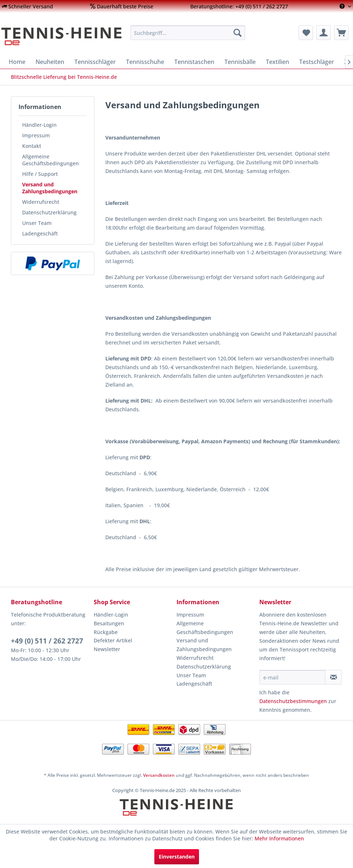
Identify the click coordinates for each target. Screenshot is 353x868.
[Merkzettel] (306, 33)
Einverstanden (177, 857)
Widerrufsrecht (41, 202)
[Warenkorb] (341, 33)
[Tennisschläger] (95, 62)
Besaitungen (109, 623)
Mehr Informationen (279, 838)
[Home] (17, 62)
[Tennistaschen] (194, 62)
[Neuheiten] (50, 62)
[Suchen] (238, 33)
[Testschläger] (317, 62)
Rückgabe (106, 632)
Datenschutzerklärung (49, 212)
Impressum (36, 135)
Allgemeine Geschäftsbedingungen (50, 160)
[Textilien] (277, 62)
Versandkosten (159, 775)
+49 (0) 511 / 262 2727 (47, 641)
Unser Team (37, 223)
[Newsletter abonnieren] (333, 677)
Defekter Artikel (113, 640)
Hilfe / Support (40, 174)
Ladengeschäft (40, 233)
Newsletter (107, 649)
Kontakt (32, 146)
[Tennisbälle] (240, 62)
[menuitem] (27, 6)
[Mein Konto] (324, 33)
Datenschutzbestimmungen (293, 701)
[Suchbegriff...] (188, 33)
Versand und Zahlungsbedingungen (50, 188)
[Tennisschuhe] (145, 62)
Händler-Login (39, 125)
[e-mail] (292, 677)
